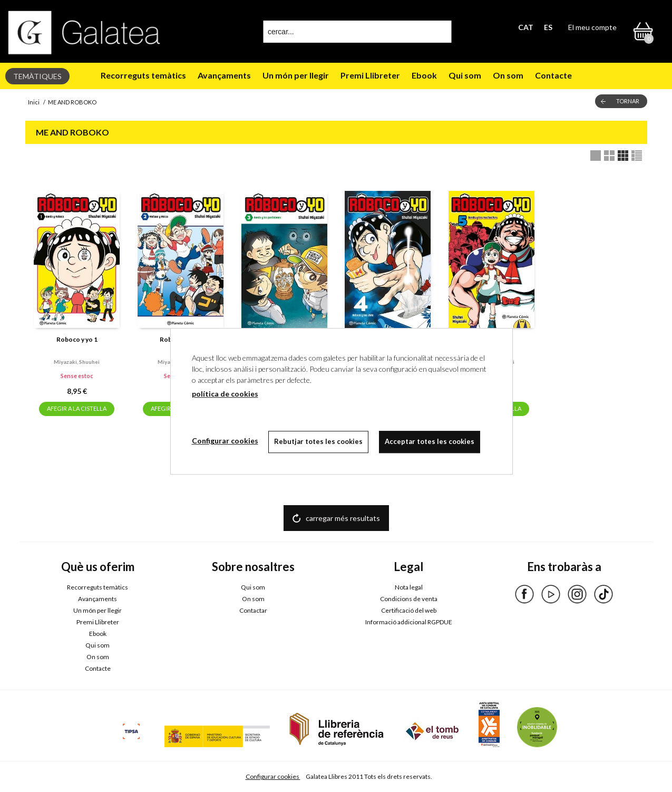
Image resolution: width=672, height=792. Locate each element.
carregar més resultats (343, 518)
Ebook (424, 75)
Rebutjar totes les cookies (319, 441)
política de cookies (225, 394)
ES (548, 27)
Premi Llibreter (370, 75)
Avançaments (224, 75)
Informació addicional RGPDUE (409, 622)
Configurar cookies (273, 776)
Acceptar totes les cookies (430, 441)
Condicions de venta (409, 599)
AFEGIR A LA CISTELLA (77, 408)
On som (508, 75)
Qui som (465, 75)
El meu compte (592, 27)
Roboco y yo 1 (77, 339)
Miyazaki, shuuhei (77, 362)
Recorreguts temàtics (143, 75)
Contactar (253, 610)
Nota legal (409, 587)
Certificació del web (409, 610)
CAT (526, 27)
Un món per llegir (296, 75)
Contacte (553, 75)
